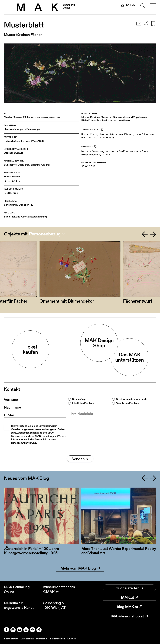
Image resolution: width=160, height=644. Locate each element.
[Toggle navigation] (153, 6)
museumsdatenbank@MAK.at (59, 589)
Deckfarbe (24, 165)
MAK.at (129, 597)
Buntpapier (10, 165)
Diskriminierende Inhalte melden (132, 399)
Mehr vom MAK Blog (80, 568)
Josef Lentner (22, 141)
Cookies (72, 639)
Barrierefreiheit (57, 639)
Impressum (42, 639)
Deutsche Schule (14, 153)
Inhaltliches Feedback (83, 403)
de (122, 5)
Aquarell (46, 165)
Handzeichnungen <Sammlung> (22, 129)
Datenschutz (27, 639)
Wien (34, 141)
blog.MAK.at (129, 607)
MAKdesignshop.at (130, 616)
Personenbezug (45, 234)
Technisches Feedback (128, 403)
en (128, 5)
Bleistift (35, 165)
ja (133, 5)
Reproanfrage (79, 399)
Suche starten (130, 588)
